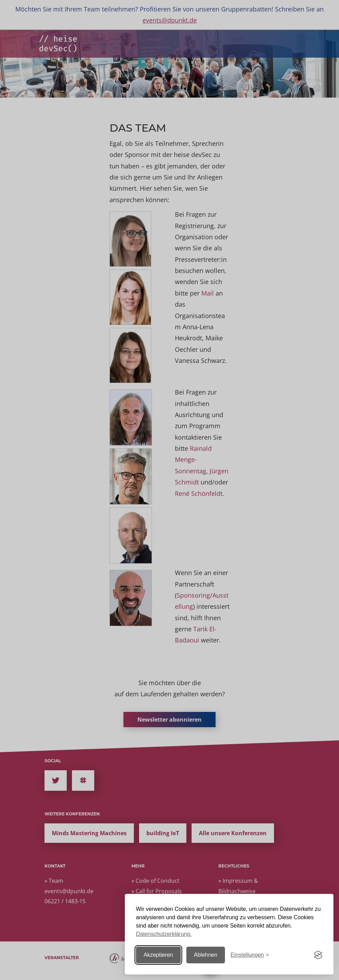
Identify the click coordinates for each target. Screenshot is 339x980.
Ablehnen (206, 955)
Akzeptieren (158, 955)
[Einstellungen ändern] (250, 955)
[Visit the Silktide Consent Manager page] (318, 955)
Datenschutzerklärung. (164, 934)
